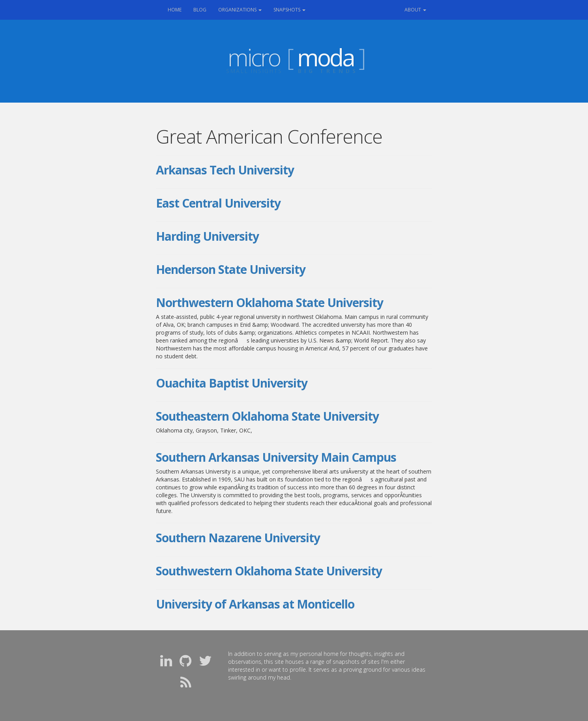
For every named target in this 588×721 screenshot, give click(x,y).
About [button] (415, 10)
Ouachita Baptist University (232, 383)
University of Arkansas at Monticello (255, 604)
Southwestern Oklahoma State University (269, 571)
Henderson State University (231, 269)
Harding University (207, 236)
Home (178, 9)
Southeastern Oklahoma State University (267, 416)
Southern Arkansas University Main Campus (276, 457)
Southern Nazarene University (238, 538)
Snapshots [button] (289, 10)
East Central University (218, 203)
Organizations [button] (240, 10)
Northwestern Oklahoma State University (270, 302)
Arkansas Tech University (225, 170)
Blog (200, 10)
